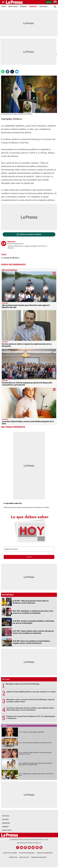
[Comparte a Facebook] (8, 72)
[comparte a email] (17, 72)
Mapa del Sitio (24, 857)
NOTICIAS (6, 816)
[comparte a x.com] (12, 72)
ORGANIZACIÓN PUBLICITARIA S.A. (29, 843)
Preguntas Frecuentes (39, 857)
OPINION (5, 827)
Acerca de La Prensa (10, 853)
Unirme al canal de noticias (30, 234)
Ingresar (49, 2)
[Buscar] (55, 7)
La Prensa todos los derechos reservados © (29, 839)
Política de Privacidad (27, 853)
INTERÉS (5, 819)
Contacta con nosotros (45, 853)
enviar (29, 557)
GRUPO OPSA (7, 830)
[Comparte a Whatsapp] (3, 72)
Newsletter (13, 857)
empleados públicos (14, 126)
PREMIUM (6, 823)
